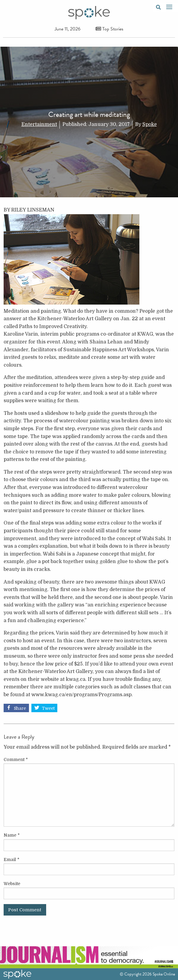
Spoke (150, 124)
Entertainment (39, 124)
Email (11, 859)
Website (12, 884)
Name (12, 835)
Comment (16, 759)
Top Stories (110, 29)
